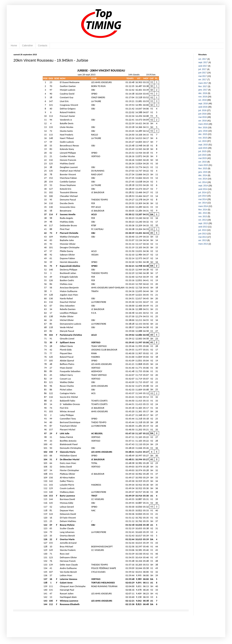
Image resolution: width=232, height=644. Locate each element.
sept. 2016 (203, 104)
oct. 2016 (202, 100)
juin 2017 (202, 73)
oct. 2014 (202, 182)
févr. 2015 (203, 169)
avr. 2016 (202, 121)
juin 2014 (202, 196)
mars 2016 (203, 124)
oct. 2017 (202, 59)
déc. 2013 (203, 213)
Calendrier (27, 45)
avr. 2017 (202, 80)
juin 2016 (202, 114)
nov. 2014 (203, 179)
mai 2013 (202, 237)
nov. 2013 (203, 217)
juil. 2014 (202, 193)
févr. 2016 (203, 128)
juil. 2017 (202, 69)
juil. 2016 (202, 110)
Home (14, 45)
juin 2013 (202, 234)
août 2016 (203, 107)
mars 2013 (203, 244)
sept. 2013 (203, 223)
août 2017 (203, 66)
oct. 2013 (202, 220)
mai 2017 (202, 76)
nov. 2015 (203, 138)
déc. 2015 (203, 134)
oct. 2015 (202, 141)
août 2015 (203, 148)
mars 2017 (203, 83)
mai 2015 (202, 158)
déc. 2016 (203, 93)
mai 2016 (202, 117)
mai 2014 (202, 199)
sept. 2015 (203, 145)
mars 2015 (203, 165)
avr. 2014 (202, 203)
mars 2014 (203, 206)
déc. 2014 (203, 175)
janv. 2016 (203, 131)
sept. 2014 (203, 186)
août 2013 (203, 227)
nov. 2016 (203, 97)
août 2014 (203, 189)
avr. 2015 (202, 162)
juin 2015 (202, 155)
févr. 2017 (203, 86)
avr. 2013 (202, 240)
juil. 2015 (202, 151)
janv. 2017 (203, 90)
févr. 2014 (203, 210)
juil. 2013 (202, 230)
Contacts (43, 45)
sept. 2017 (203, 62)
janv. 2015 (203, 172)
